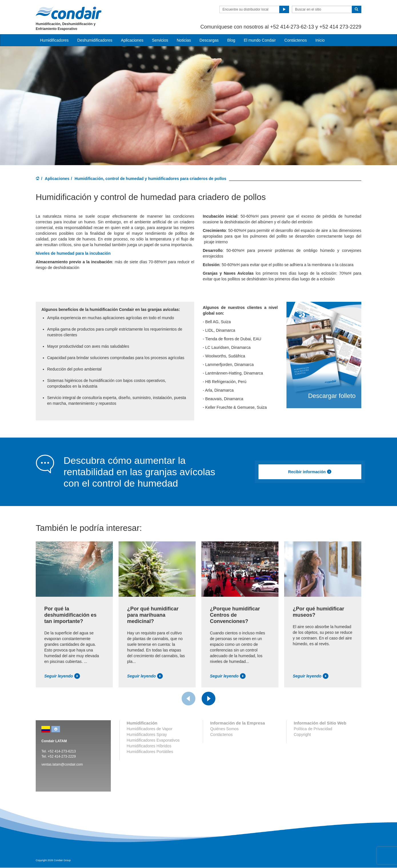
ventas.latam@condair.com (62, 764)
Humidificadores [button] (54, 40)
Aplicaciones (57, 179)
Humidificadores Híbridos (149, 746)
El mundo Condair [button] (260, 40)
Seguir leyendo (62, 676)
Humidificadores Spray (147, 735)
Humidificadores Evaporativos (153, 740)
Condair (69, 13)
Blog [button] (231, 40)
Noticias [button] (184, 40)
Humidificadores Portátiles (150, 752)
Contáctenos (296, 40)
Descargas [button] (209, 40)
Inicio (320, 40)
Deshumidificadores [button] (95, 40)
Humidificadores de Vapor (150, 729)
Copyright (302, 735)
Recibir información (310, 472)
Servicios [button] (160, 40)
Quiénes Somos (224, 729)
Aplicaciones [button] (132, 40)
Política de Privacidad (313, 729)
